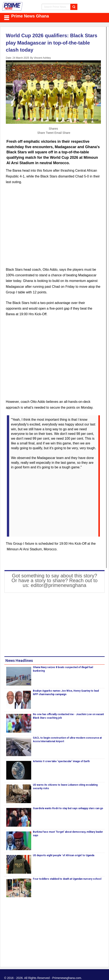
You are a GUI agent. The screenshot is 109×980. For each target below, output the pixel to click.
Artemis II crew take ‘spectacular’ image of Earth (61, 761)
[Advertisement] (53, 228)
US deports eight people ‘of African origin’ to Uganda (64, 855)
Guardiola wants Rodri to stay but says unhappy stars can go (68, 808)
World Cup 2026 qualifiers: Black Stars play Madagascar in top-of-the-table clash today (52, 43)
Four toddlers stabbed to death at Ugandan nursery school (67, 879)
